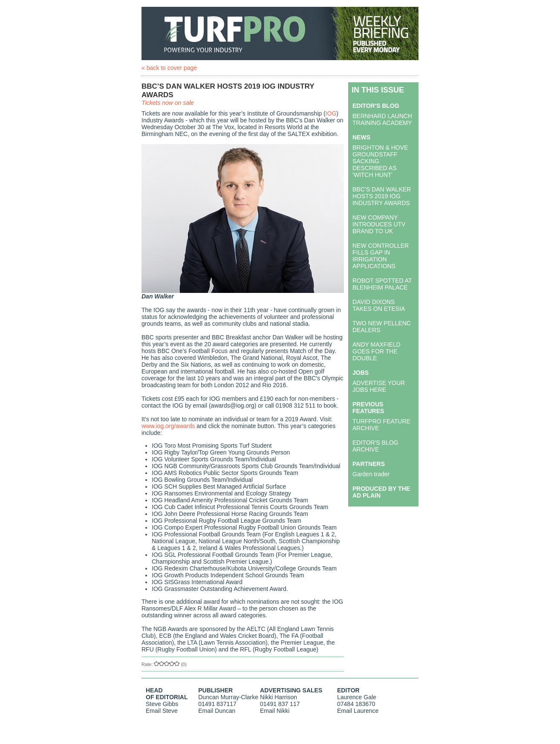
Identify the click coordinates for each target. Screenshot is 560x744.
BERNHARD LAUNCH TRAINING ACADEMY (382, 119)
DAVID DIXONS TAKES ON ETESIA (379, 305)
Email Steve (162, 711)
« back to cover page (169, 68)
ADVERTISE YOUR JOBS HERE (379, 386)
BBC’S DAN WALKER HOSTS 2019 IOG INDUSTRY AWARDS (382, 196)
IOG (331, 113)
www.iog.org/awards (168, 426)
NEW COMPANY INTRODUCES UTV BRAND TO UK (379, 224)
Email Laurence (358, 711)
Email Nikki (275, 711)
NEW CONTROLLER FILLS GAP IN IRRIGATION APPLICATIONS (381, 256)
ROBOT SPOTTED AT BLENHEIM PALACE (382, 284)
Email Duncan (217, 711)
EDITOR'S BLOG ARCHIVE (375, 446)
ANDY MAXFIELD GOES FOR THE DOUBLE (377, 351)
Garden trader (371, 474)
